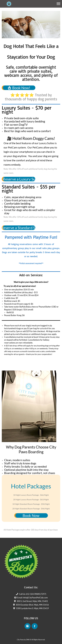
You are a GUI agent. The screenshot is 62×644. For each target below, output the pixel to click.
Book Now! (19, 88)
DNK (28, 640)
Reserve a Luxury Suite (19, 179)
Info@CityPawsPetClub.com (35, 598)
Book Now (31, 515)
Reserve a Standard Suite (19, 228)
